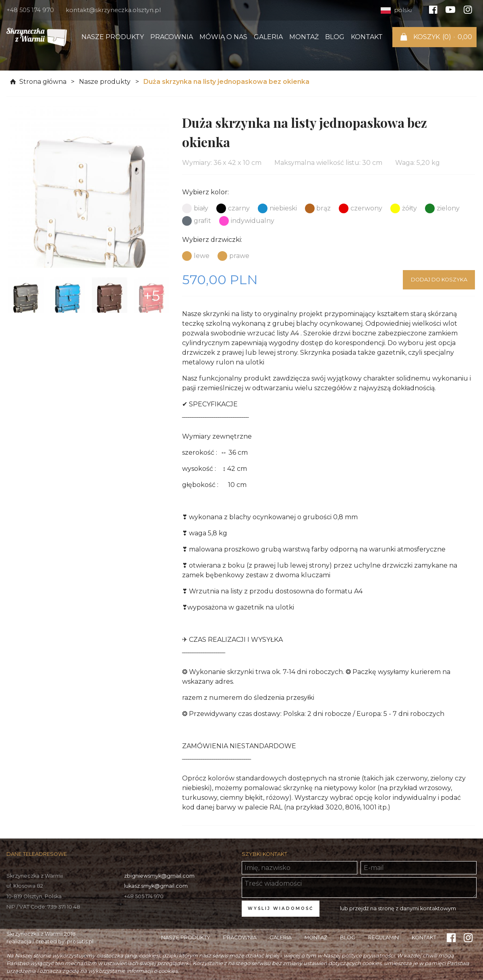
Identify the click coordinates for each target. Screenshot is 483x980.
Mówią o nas (223, 37)
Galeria (268, 37)
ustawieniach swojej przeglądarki (147, 963)
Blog (335, 37)
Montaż (304, 37)
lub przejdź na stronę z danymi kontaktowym (398, 908)
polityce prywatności (368, 956)
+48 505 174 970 (30, 10)
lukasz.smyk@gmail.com (156, 886)
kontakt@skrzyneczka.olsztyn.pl (113, 10)
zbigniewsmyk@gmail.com (159, 876)
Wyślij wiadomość (281, 908)
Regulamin (383, 937)
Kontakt (367, 37)
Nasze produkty (113, 37)
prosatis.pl (80, 942)
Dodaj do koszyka (439, 280)
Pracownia (172, 37)
